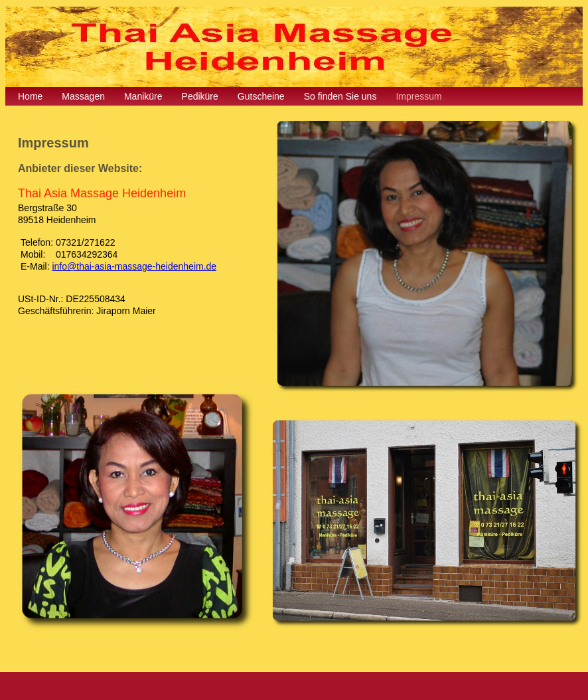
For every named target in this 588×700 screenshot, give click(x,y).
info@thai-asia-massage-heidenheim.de (134, 266)
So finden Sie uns (340, 96)
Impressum (418, 96)
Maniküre (143, 96)
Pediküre (200, 96)
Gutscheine (261, 96)
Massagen (83, 96)
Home (30, 96)
